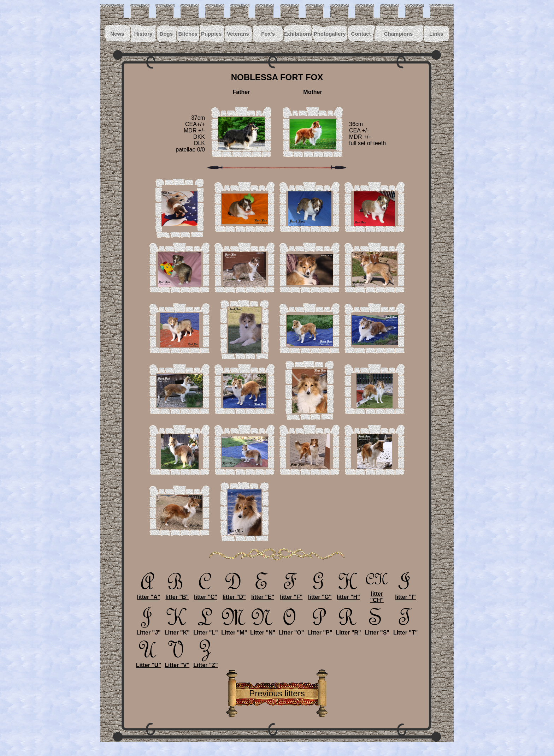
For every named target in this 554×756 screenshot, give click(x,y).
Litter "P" (320, 630)
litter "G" (320, 594)
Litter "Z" (206, 663)
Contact (361, 34)
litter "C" (206, 594)
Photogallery (330, 34)
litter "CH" (377, 594)
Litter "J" (148, 630)
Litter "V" (177, 663)
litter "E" (263, 594)
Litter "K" (177, 630)
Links (436, 34)
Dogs (166, 34)
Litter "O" (291, 630)
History (143, 34)
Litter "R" (348, 630)
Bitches (188, 34)
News (117, 34)
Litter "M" (234, 630)
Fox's (268, 34)
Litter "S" (377, 630)
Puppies (211, 34)
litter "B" (177, 594)
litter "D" (234, 594)
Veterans (238, 34)
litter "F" (291, 594)
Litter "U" (149, 663)
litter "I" (406, 594)
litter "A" (148, 594)
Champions (399, 34)
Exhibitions (298, 34)
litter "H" (348, 594)
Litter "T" (406, 630)
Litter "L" (206, 630)
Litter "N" (263, 630)
